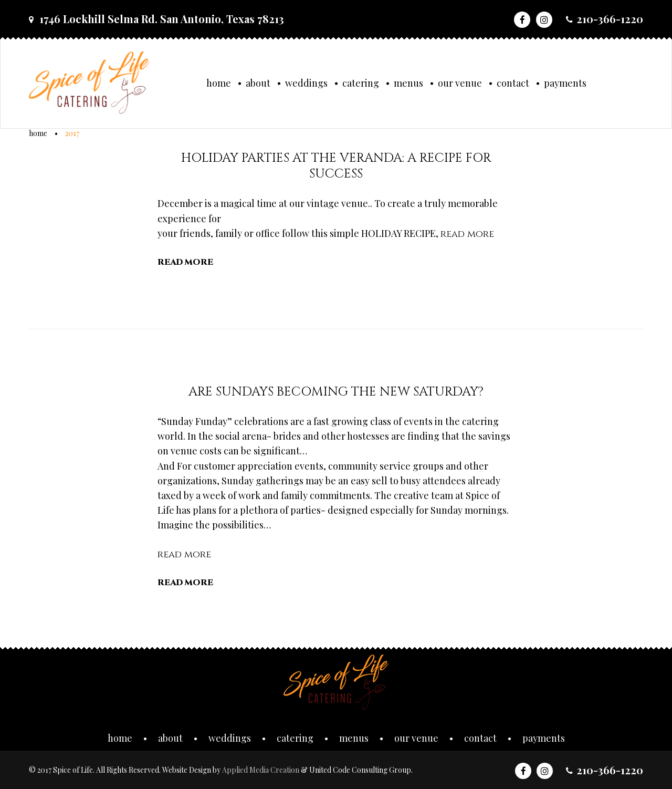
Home (219, 83)
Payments (565, 83)
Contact (513, 83)
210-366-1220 (610, 19)
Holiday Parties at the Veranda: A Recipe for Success (336, 166)
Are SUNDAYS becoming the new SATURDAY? (336, 392)
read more (467, 234)
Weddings (306, 83)
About (258, 83)
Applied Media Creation (261, 770)
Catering (361, 83)
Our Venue (460, 83)
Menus (408, 83)
